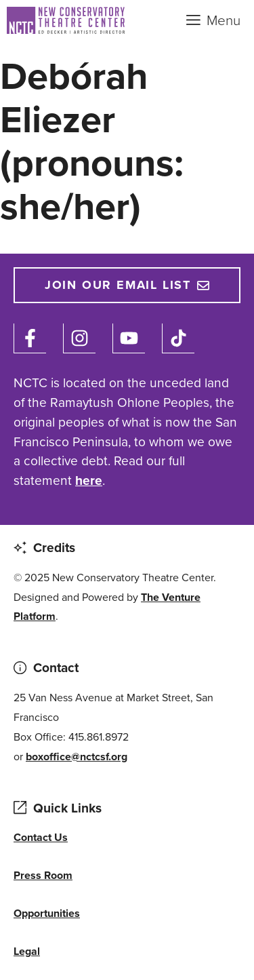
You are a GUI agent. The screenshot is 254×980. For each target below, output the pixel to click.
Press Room (43, 875)
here (89, 481)
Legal (27, 951)
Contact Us (41, 837)
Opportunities (47, 913)
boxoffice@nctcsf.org (77, 757)
